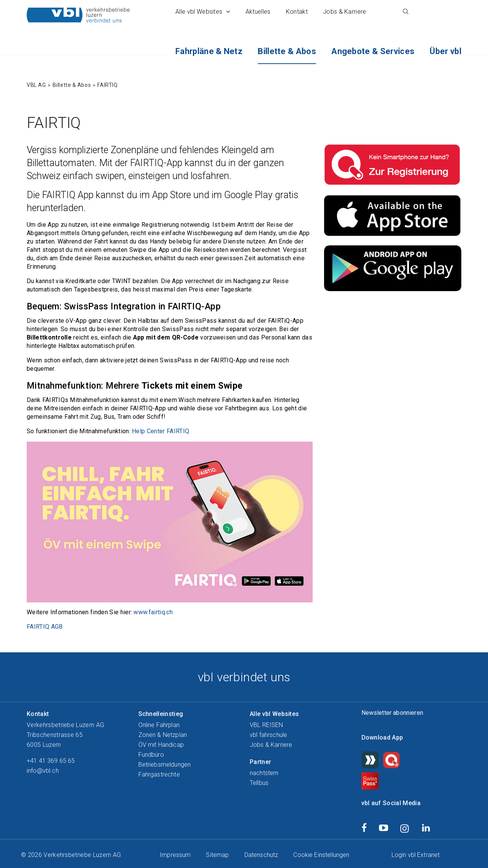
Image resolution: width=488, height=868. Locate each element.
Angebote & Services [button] (373, 51)
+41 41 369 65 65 (51, 760)
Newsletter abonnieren (392, 712)
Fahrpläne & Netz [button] (209, 51)
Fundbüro (151, 754)
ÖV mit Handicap (161, 744)
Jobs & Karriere (345, 12)
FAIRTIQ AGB (45, 626)
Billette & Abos (72, 84)
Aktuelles (258, 12)
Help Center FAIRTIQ (161, 430)
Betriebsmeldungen (165, 764)
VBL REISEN (266, 724)
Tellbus (259, 782)
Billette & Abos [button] (287, 51)
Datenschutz (261, 854)
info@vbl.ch (43, 770)
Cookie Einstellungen (321, 854)
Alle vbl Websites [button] (203, 12)
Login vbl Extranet (416, 854)
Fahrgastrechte (159, 774)
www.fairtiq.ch (153, 611)
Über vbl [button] (445, 51)
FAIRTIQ (107, 84)
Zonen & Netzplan (163, 734)
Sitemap (217, 854)
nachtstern (264, 772)
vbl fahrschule (268, 734)
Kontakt (297, 12)
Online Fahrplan (159, 724)
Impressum (175, 854)
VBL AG (36, 84)
